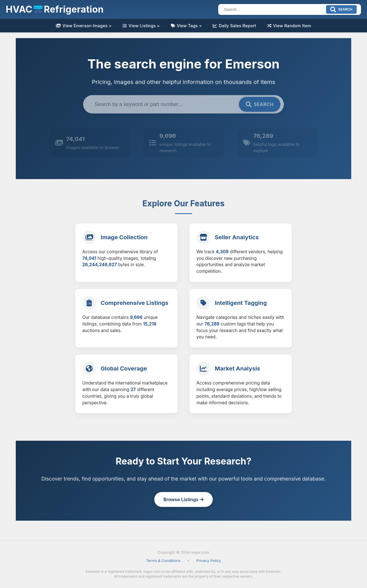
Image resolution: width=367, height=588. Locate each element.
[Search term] (164, 104)
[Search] (273, 9)
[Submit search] (341, 9)
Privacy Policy (209, 560)
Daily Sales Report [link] (234, 26)
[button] (55, 9)
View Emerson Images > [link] (84, 26)
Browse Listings (183, 499)
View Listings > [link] (141, 26)
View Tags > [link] (186, 26)
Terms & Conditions (163, 560)
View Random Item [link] (289, 26)
